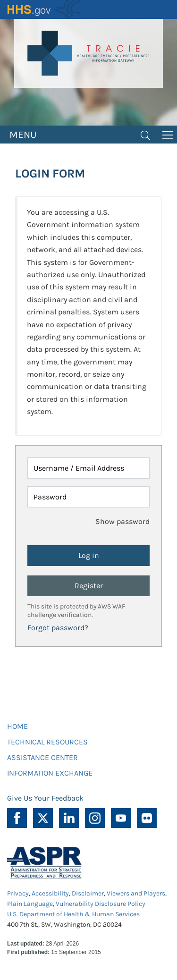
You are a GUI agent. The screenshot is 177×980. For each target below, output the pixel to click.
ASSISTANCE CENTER (42, 757)
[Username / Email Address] (88, 468)
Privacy (18, 893)
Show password (122, 521)
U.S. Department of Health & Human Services (73, 914)
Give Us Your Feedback (45, 798)
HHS (45, 9)
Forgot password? (58, 628)
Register (89, 586)
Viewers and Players (136, 893)
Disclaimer (88, 893)
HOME (17, 726)
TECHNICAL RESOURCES (47, 742)
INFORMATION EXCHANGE (50, 773)
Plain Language (30, 904)
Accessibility (50, 893)
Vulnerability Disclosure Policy (101, 904)
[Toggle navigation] (145, 135)
